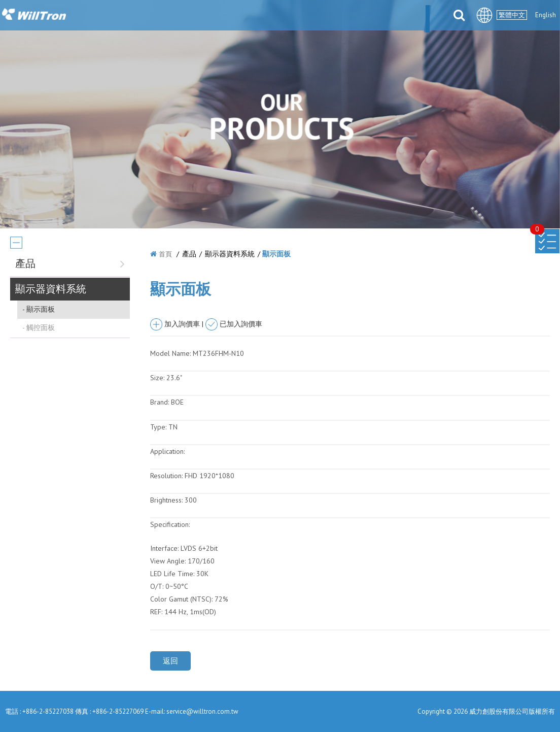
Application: (167, 451)
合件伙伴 (344, 16)
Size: (157, 378)
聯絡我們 (426, 16)
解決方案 (304, 16)
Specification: (170, 524)
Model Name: (170, 353)
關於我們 (197, 16)
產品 (271, 16)
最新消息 (238, 16)
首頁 (165, 254)
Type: (159, 427)
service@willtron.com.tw (202, 711)
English (546, 15)
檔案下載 (385, 16)
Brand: (160, 402)
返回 (170, 661)
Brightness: (166, 500)
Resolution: (166, 476)
